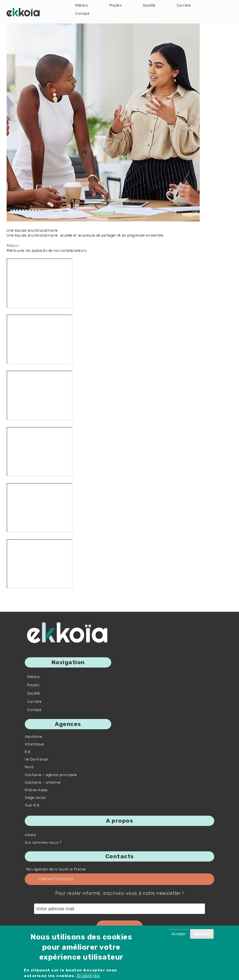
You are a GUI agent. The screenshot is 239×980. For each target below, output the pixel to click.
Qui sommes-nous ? (43, 843)
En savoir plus (88, 976)
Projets (116, 5)
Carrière (184, 5)
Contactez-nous (56, 879)
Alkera (30, 835)
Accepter (179, 934)
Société (149, 5)
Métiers (82, 5)
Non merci (202, 934)
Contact (83, 14)
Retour (13, 246)
